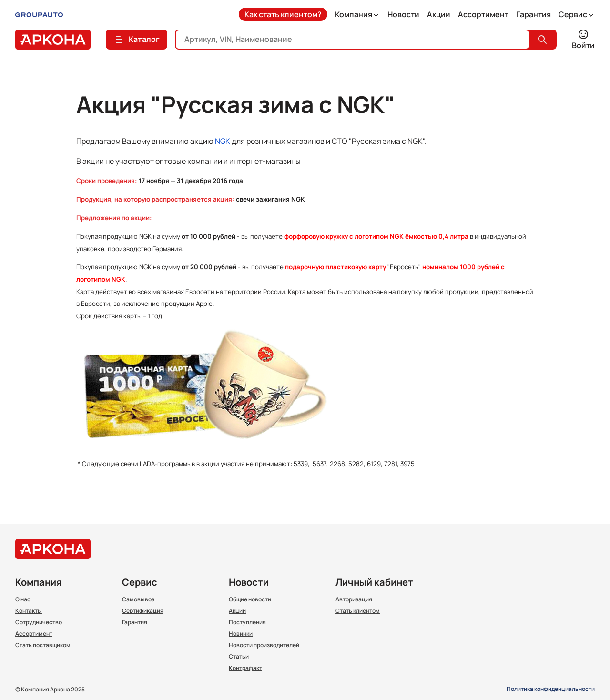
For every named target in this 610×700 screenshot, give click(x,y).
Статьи (239, 657)
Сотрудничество (39, 622)
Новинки (241, 634)
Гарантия (534, 14)
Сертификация (143, 611)
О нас (23, 599)
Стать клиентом (358, 611)
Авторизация (354, 599)
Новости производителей (264, 645)
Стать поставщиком (43, 645)
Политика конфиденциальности (551, 689)
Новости (403, 14)
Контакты (29, 611)
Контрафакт (245, 668)
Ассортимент (483, 14)
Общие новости (250, 599)
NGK (223, 141)
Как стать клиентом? (283, 14)
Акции (439, 14)
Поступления (247, 622)
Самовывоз (138, 599)
